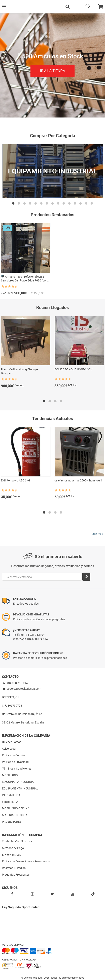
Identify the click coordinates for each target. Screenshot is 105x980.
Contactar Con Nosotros (17, 841)
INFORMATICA (11, 795)
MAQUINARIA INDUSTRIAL (19, 782)
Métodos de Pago (13, 848)
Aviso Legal (9, 749)
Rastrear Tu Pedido (14, 868)
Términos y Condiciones (17, 769)
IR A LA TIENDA (53, 71)
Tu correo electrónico (19, 577)
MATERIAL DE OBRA (15, 815)
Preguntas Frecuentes (16, 875)
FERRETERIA (10, 802)
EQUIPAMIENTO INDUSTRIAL (20, 788)
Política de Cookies (14, 755)
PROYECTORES (12, 822)
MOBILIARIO (10, 775)
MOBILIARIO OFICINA (16, 808)
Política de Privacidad (15, 762)
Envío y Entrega (12, 855)
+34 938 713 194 (15, 683)
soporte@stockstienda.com (22, 689)
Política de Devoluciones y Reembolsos (26, 861)
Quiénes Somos (12, 742)
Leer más (97, 534)
